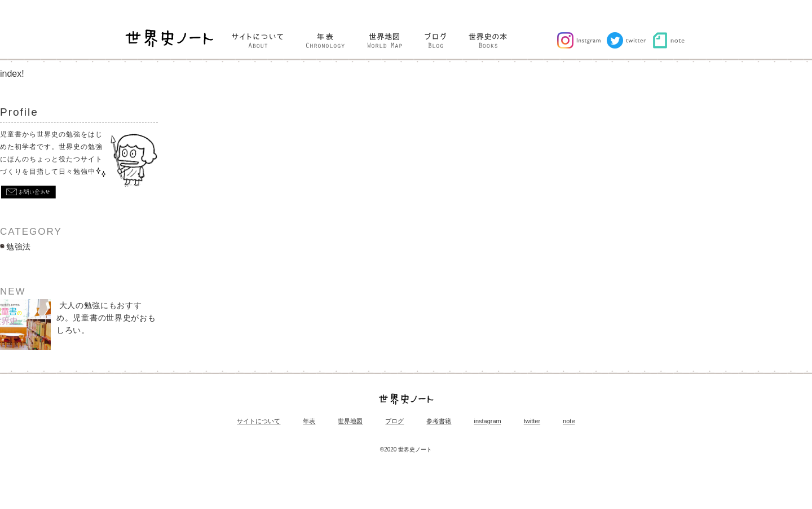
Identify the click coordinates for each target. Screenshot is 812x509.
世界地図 (350, 421)
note (569, 421)
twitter (532, 421)
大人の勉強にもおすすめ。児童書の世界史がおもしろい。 (78, 324)
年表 (309, 421)
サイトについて (259, 421)
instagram (487, 421)
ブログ (394, 421)
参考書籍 (439, 421)
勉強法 (19, 247)
